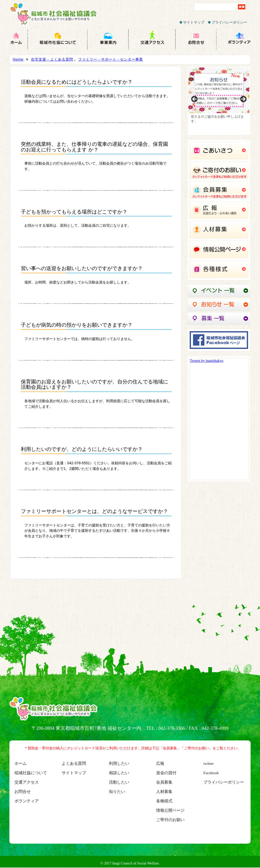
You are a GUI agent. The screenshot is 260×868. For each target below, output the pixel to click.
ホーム (21, 763)
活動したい (119, 782)
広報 (160, 763)
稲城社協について (31, 773)
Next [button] (243, 99)
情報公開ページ (170, 810)
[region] (219, 101)
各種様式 (164, 801)
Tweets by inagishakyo (207, 361)
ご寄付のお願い (170, 820)
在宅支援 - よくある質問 (52, 59)
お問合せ (23, 792)
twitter (209, 763)
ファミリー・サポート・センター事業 (111, 59)
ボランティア (27, 801)
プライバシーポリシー (227, 22)
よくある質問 (74, 763)
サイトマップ (192, 22)
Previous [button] (195, 99)
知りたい (117, 792)
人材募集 (164, 792)
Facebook (211, 773)
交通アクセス (27, 782)
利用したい (119, 763)
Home (18, 59)
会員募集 (164, 782)
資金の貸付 (166, 773)
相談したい (119, 773)
